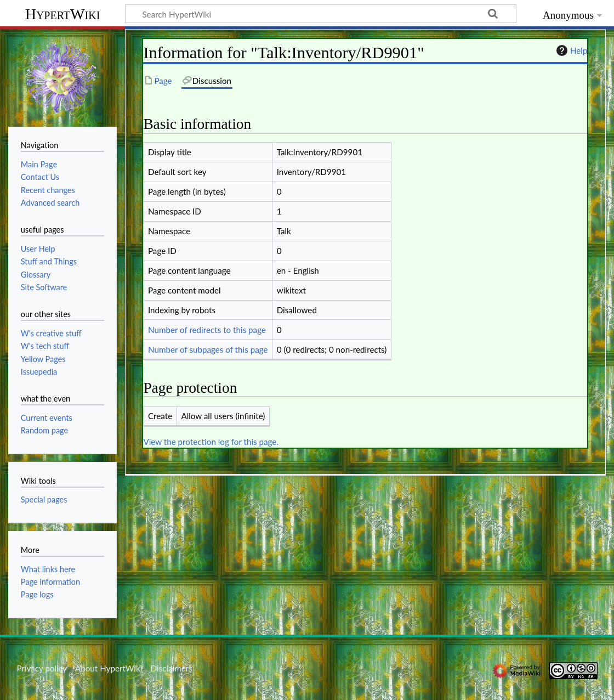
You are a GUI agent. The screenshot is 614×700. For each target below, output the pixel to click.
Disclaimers (172, 668)
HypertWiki (63, 14)
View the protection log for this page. (211, 442)
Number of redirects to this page (207, 330)
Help (570, 50)
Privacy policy (41, 668)
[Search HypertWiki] (321, 14)
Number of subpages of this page (208, 349)
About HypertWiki (109, 668)
